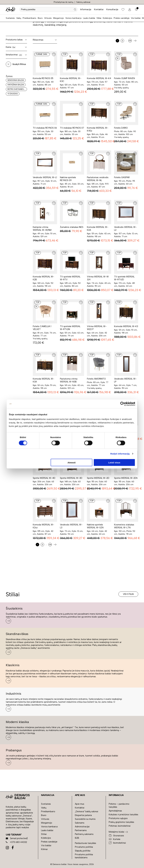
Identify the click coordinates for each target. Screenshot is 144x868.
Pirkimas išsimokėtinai (120, 826)
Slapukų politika (83, 851)
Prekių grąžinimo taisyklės (121, 822)
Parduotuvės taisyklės (85, 843)
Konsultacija (112, 9)
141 (130, 41)
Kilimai (44, 849)
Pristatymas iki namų (64, 2)
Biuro (40, 18)
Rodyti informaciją (120, 454)
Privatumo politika (84, 847)
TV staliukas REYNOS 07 (72, 128)
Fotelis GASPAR (122, 177)
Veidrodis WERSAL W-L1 (45, 177)
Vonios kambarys (73, 18)
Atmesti (71, 462)
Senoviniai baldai (16, 80)
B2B (77, 838)
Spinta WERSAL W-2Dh (126, 478)
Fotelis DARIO (121, 128)
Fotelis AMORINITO (96, 379)
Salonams (80, 823)
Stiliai (99, 18)
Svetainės (10, 18)
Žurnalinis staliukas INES (72, 227)
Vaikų (19, 18)
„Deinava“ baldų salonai (87, 811)
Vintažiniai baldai (16, 85)
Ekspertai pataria (83, 815)
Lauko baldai (89, 18)
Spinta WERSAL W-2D (98, 478)
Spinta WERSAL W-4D (44, 478)
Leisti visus (114, 462)
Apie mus (80, 804)
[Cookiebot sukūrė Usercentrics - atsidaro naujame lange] (122, 404)
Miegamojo (59, 18)
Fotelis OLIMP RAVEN (124, 78)
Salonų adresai (83, 2)
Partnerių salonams (84, 834)
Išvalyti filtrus (19, 64)
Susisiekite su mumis (85, 819)
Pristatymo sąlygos (118, 818)
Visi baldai (136, 18)
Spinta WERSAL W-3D (71, 478)
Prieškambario (29, 18)
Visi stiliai (128, 594)
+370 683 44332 (16, 842)
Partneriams (81, 830)
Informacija (86, 9)
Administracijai (82, 827)
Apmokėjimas (115, 811)
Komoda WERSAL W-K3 (126, 326)
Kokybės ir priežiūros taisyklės (123, 815)
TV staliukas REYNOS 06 (45, 128)
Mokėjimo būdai (116, 832)
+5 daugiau (13, 94)
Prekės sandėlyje (122, 18)
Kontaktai (99, 9)
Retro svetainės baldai (17, 89)
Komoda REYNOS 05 (43, 78)
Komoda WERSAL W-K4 (99, 78)
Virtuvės (48, 18)
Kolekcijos (107, 18)
